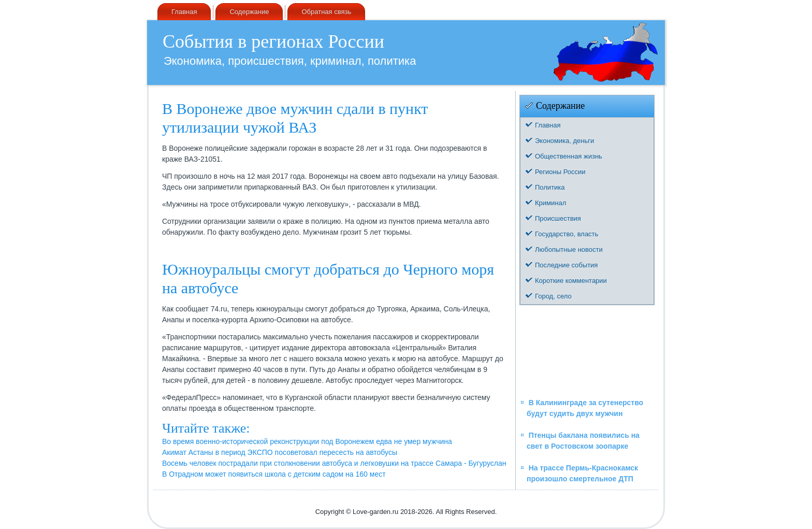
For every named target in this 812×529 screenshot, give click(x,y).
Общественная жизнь (569, 156)
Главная (184, 12)
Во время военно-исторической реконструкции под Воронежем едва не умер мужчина (307, 441)
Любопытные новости (569, 249)
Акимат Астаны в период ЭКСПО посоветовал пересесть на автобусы (280, 452)
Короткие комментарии (571, 281)
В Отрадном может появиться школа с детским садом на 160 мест (274, 474)
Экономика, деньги (564, 141)
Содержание (249, 12)
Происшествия (558, 218)
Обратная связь (326, 12)
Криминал (550, 203)
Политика (550, 187)
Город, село (553, 296)
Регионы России (560, 172)
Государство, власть (567, 234)
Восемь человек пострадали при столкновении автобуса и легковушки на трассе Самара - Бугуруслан (334, 463)
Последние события (566, 265)
